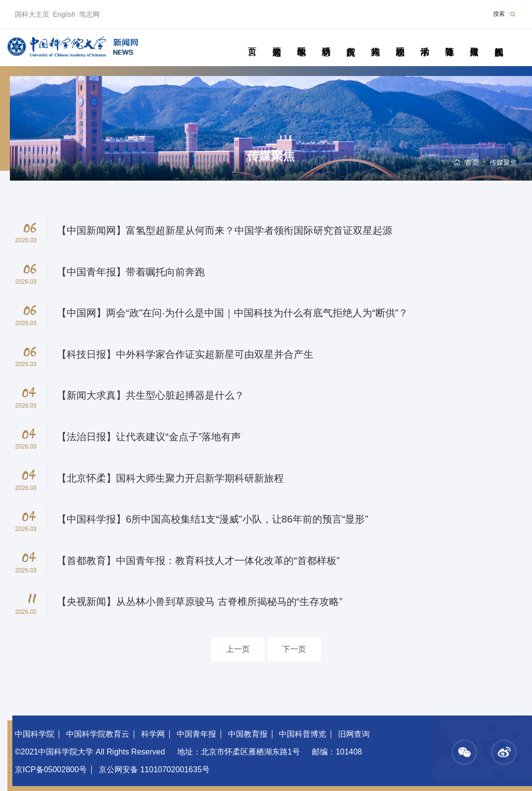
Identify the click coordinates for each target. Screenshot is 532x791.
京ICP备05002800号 (51, 770)
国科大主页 (32, 14)
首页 (252, 40)
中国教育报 (248, 734)
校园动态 (400, 40)
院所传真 (351, 40)
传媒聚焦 (474, 40)
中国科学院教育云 (98, 734)
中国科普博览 (303, 734)
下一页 (294, 649)
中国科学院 (35, 734)
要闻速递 (277, 40)
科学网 (153, 734)
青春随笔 (449, 40)
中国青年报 (196, 734)
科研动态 (326, 40)
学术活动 (425, 40)
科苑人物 (375, 40)
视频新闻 (499, 40)
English (64, 14)
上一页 (238, 649)
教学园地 (301, 40)
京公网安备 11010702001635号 (154, 770)
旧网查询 (354, 734)
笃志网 (89, 14)
